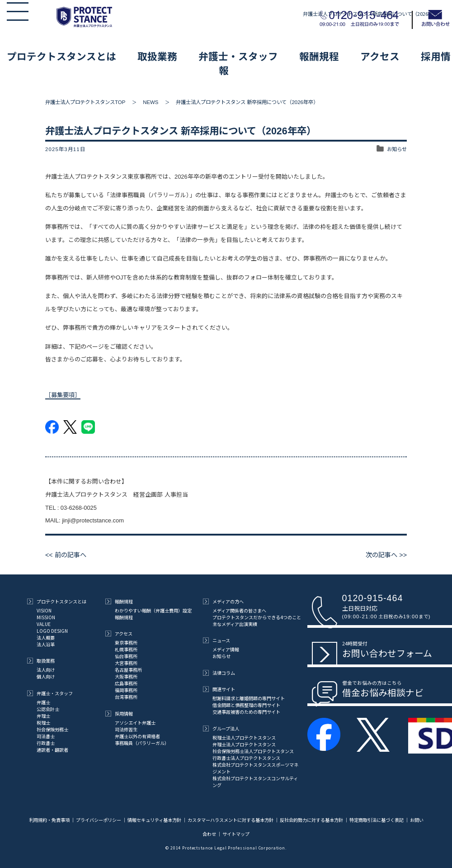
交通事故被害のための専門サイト (246, 712)
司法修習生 (126, 729)
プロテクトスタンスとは (61, 56)
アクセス (380, 56)
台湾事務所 (126, 697)
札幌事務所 (126, 649)
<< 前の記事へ (66, 555)
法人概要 (46, 638)
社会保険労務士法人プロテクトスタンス (253, 751)
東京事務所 (126, 643)
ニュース (217, 640)
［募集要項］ (63, 395)
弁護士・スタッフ (238, 56)
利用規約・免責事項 (50, 820)
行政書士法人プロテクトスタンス (246, 758)
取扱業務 (157, 56)
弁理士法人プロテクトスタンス (244, 744)
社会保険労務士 (52, 729)
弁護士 (43, 702)
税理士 (43, 723)
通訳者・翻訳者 (52, 750)
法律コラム (219, 673)
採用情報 (119, 714)
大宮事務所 (126, 663)
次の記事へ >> (386, 555)
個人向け (46, 676)
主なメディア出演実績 (235, 624)
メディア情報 (226, 649)
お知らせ (397, 149)
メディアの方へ (223, 601)
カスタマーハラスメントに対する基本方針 (231, 820)
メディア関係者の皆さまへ (239, 610)
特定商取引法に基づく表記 (377, 820)
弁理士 (43, 716)
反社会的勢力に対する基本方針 (311, 820)
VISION (44, 610)
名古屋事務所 (128, 670)
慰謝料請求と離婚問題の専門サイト (249, 698)
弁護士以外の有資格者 (137, 736)
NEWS (151, 102)
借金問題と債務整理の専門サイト (246, 705)
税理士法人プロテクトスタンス (244, 738)
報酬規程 (319, 56)
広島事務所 (126, 683)
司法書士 (46, 736)
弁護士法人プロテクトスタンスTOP (85, 102)
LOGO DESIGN (52, 631)
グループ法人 (221, 728)
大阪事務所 (126, 676)
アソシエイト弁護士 (135, 723)
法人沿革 (46, 644)
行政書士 (46, 743)
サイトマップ (236, 834)
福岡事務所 (126, 690)
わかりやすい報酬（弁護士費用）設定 (153, 610)
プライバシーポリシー (99, 820)
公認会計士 (48, 709)
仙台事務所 (126, 656)
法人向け (46, 670)
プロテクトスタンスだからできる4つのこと (257, 617)
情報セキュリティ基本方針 (154, 820)
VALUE (44, 624)
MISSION (46, 617)
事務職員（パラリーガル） (142, 743)
